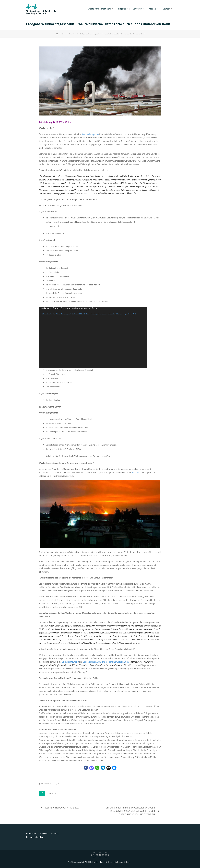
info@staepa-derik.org (122, 862)
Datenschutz (44, 834)
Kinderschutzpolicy (35, 837)
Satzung (54, 834)
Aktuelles (53, 793)
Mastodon (106, 855)
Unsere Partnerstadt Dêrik (99, 9)
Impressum (31, 834)
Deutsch (166, 9)
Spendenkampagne (90, 134)
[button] (86, 768)
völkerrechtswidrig (70, 662)
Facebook (94, 855)
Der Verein (137, 9)
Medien (152, 9)
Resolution (136, 472)
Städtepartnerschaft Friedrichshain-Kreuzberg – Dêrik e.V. (43, 12)
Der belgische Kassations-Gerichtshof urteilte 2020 (106, 662)
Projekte (122, 9)
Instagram (100, 855)
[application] (93, 337)
